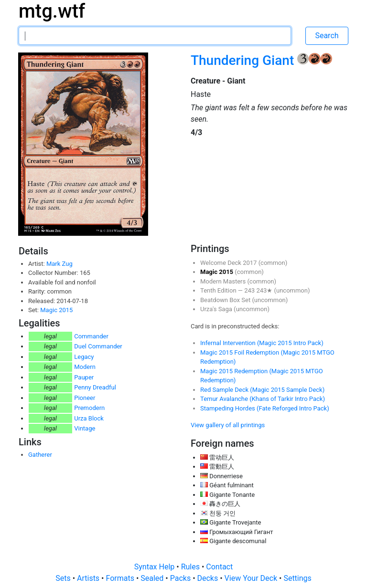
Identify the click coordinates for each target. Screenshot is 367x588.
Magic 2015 (56, 310)
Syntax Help (156, 567)
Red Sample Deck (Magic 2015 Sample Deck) (262, 390)
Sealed (153, 578)
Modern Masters (224, 281)
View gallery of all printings (228, 425)
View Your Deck (252, 578)
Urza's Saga (217, 309)
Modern (85, 367)
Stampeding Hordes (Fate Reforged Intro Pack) (265, 408)
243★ (265, 290)
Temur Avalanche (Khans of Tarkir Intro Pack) (263, 399)
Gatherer (40, 455)
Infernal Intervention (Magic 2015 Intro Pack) (262, 343)
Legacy (84, 357)
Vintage (85, 428)
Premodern (89, 408)
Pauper (84, 377)
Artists (89, 578)
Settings (297, 578)
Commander (91, 336)
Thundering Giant (244, 60)
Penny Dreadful (95, 387)
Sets (64, 578)
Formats (121, 578)
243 (250, 290)
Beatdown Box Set (226, 300)
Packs (181, 578)
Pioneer (85, 398)
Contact (219, 567)
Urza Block (89, 418)
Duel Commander (98, 346)
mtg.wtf (52, 11)
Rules (191, 567)
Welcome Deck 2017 (229, 263)
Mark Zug (59, 264)
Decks (209, 578)
